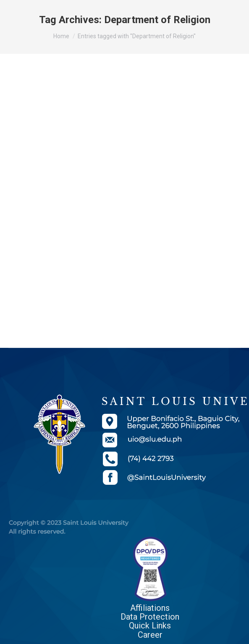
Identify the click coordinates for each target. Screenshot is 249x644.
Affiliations (150, 608)
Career (150, 635)
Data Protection (150, 617)
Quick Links (150, 626)
